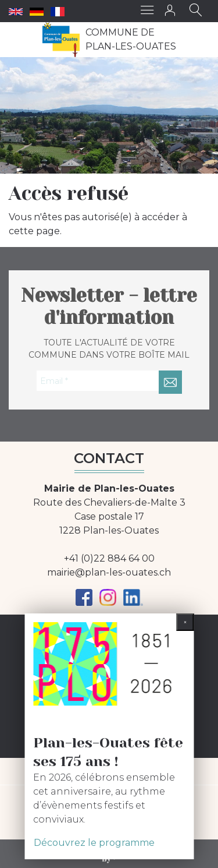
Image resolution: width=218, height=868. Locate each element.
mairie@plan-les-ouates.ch (109, 572)
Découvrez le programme (94, 843)
